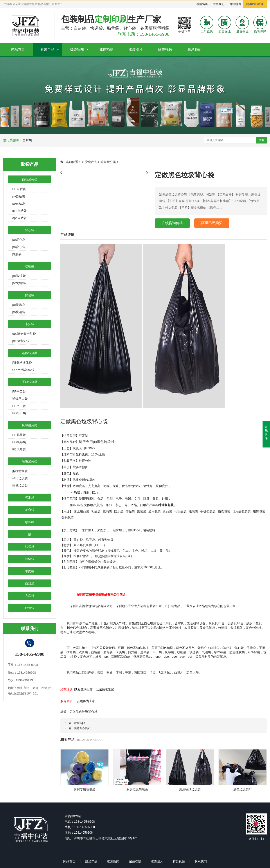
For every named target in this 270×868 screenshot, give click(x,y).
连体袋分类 (30, 353)
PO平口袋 (19, 413)
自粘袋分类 (30, 179)
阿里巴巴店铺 (255, 4)
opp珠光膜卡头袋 (24, 334)
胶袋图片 (136, 49)
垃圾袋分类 (30, 461)
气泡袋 (30, 498)
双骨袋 (30, 608)
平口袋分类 (30, 382)
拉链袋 (30, 559)
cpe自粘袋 (19, 211)
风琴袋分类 (30, 425)
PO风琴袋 (19, 442)
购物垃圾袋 (20, 471)
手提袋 (30, 571)
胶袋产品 (47, 49)
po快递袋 (19, 312)
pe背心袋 (19, 240)
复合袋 (30, 510)
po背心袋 (19, 247)
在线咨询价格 (172, 223)
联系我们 (219, 4)
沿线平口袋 (20, 399)
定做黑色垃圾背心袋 (83, 712)
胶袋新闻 (77, 49)
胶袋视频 (165, 49)
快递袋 (30, 295)
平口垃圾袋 (20, 478)
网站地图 (235, 4)
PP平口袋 (19, 391)
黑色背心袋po (82, 728)
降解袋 (17, 254)
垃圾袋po (80, 723)
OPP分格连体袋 (23, 370)
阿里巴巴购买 (212, 223)
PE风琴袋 (19, 449)
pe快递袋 (19, 305)
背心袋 (30, 230)
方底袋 (30, 596)
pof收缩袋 (19, 276)
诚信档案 (202, 4)
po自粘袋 (19, 196)
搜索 (261, 140)
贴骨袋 (30, 547)
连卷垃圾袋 (20, 485)
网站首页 (18, 49)
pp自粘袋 (19, 204)
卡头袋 (30, 324)
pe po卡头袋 (21, 341)
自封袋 (27, 140)
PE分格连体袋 (22, 363)
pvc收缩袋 (19, 283)
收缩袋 (30, 266)
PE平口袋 (19, 406)
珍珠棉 (30, 522)
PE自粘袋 (19, 189)
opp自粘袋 (19, 218)
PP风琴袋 (19, 435)
